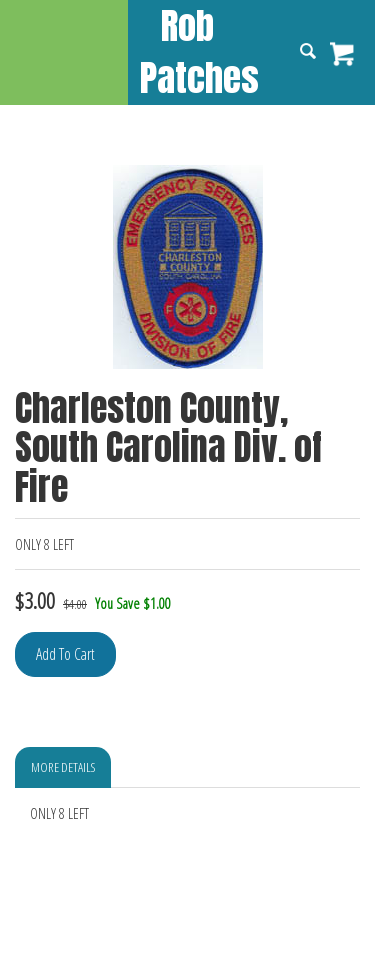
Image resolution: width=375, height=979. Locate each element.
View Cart (342, 54)
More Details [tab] (63, 767)
